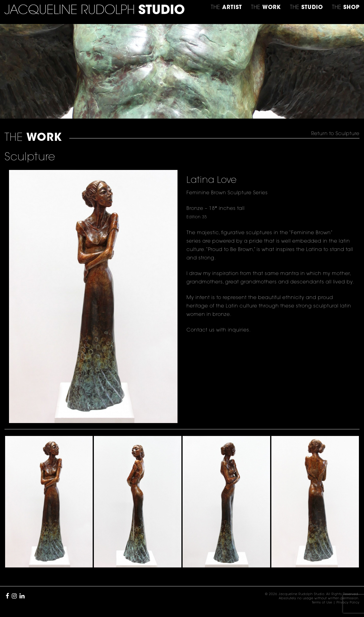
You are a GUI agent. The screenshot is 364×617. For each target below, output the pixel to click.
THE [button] (226, 8)
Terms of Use (322, 603)
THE (346, 8)
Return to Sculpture (335, 134)
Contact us (201, 330)
